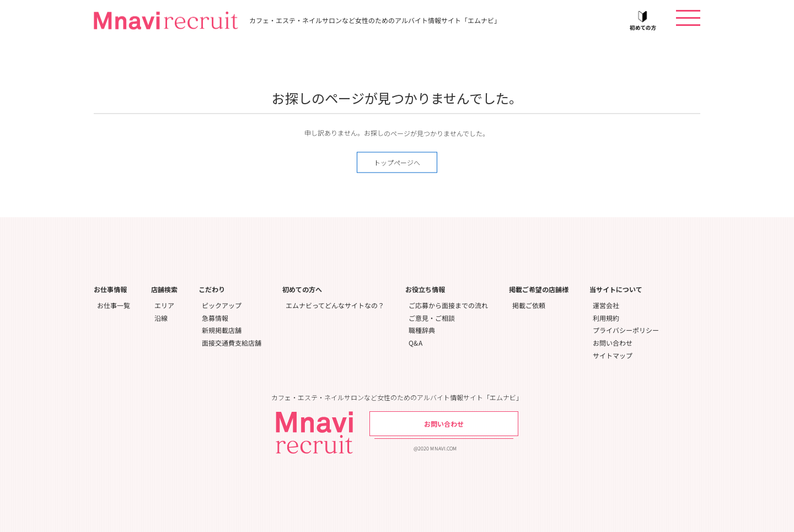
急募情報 (215, 318)
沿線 (161, 318)
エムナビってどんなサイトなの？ (335, 305)
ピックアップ (222, 305)
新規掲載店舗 (222, 330)
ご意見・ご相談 (432, 318)
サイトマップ (613, 355)
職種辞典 (422, 330)
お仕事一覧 (114, 305)
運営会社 (606, 305)
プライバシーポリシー (626, 330)
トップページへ (397, 162)
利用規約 (606, 318)
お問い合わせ (613, 343)
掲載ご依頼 (529, 305)
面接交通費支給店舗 (232, 343)
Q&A (415, 343)
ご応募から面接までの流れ (448, 305)
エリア (164, 305)
